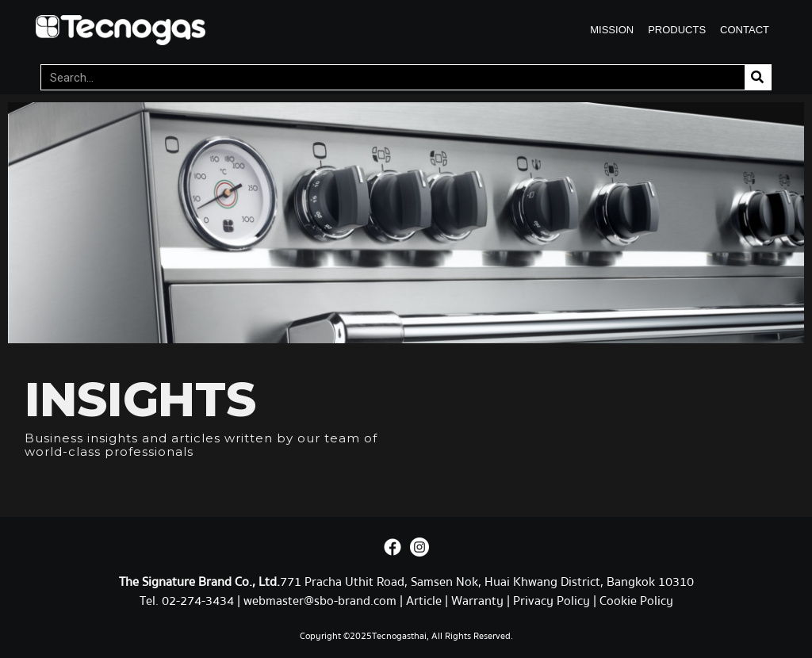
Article (424, 601)
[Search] (758, 77)
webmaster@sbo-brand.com (320, 601)
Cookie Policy (636, 601)
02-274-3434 (199, 601)
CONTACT (745, 30)
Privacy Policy (552, 601)
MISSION (612, 30)
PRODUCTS (677, 30)
